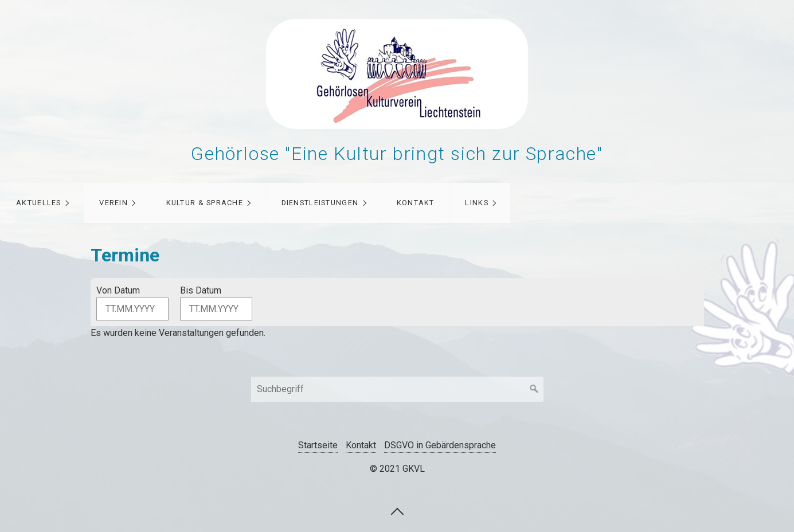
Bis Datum (201, 290)
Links (476, 203)
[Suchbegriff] (397, 389)
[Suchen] (534, 389)
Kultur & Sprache (205, 203)
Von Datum (118, 290)
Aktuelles (39, 203)
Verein (114, 203)
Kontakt (416, 203)
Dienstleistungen (320, 203)
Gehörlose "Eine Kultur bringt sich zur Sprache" (397, 154)
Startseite (318, 445)
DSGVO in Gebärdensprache (440, 445)
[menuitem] (42, 203)
